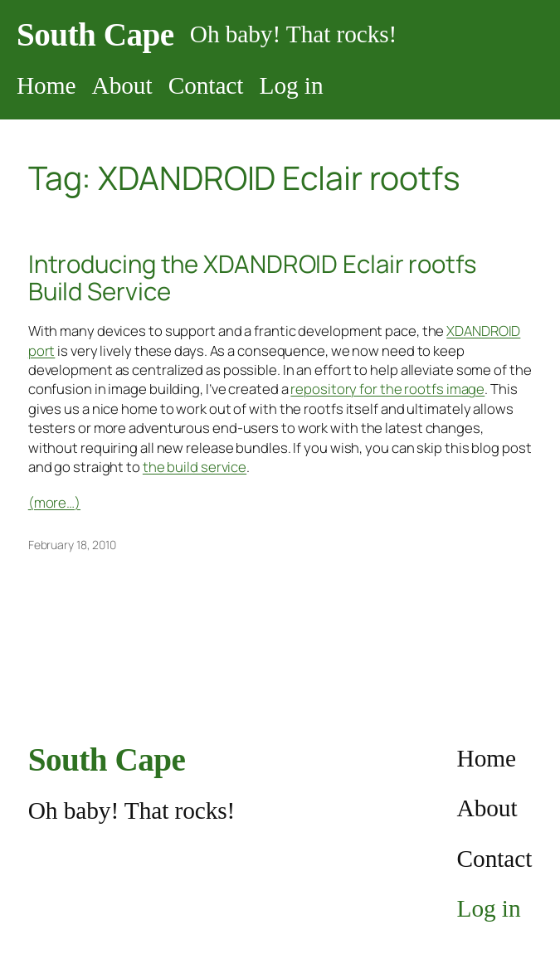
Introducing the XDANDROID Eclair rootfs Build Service (252, 278)
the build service (195, 467)
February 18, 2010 (72, 545)
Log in (292, 85)
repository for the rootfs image (387, 389)
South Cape (95, 34)
